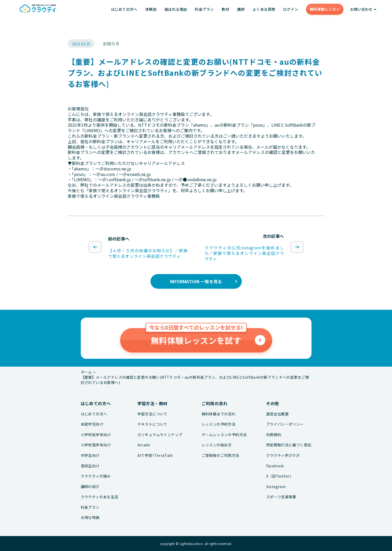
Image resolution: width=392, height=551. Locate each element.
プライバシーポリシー (285, 424)
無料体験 (325, 9)
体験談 (151, 9)
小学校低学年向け (96, 435)
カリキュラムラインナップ (160, 435)
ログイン (291, 9)
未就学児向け (92, 424)
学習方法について (152, 414)
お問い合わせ (361, 9)
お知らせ (111, 44)
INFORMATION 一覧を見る (196, 281)
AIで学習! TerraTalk (155, 455)
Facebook (275, 466)
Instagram (276, 487)
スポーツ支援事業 (281, 497)
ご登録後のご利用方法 (221, 455)
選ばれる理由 (176, 9)
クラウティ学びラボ (283, 455)
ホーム (86, 372)
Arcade (144, 445)
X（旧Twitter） (280, 476)
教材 (225, 9)
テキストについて (152, 424)
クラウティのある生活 (100, 497)
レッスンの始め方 (217, 445)
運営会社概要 (277, 414)
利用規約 (274, 435)
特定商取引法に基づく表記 (289, 445)
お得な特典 (90, 518)
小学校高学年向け (96, 445)
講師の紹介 (90, 487)
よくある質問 (264, 9)
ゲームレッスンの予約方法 (224, 435)
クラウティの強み (96, 476)
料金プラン (204, 9)
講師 (241, 9)
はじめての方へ (124, 9)
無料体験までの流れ (219, 414)
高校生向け (90, 466)
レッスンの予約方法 (219, 424)
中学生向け (90, 455)
